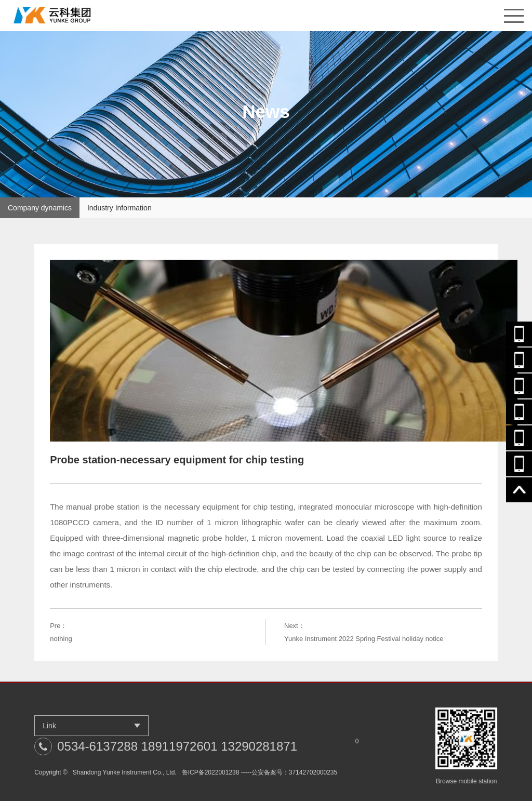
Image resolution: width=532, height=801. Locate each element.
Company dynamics (40, 208)
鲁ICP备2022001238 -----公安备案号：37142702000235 (260, 772)
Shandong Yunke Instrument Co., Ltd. (125, 772)
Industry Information (119, 208)
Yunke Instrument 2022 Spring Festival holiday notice (364, 639)
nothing (61, 639)
